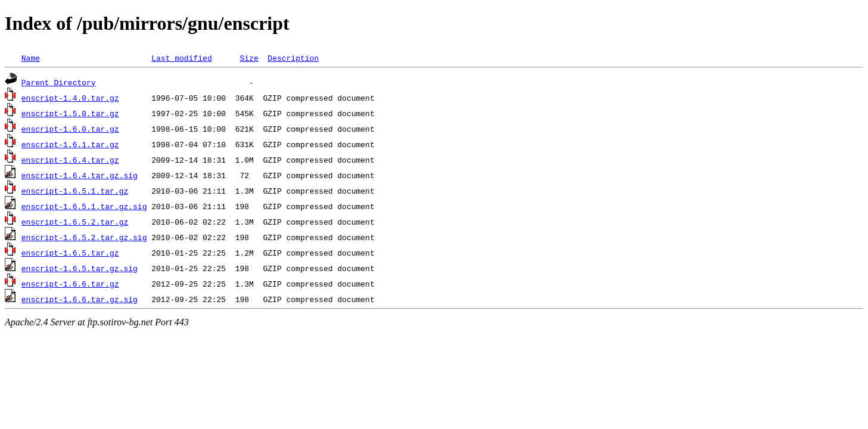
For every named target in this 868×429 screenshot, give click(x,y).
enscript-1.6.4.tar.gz (70, 160)
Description (293, 58)
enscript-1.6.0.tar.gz (70, 129)
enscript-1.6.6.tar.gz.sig (80, 299)
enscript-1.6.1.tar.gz (70, 144)
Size (249, 58)
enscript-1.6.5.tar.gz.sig (80, 268)
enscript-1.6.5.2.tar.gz (75, 222)
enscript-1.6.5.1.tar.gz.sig (84, 206)
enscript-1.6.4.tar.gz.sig (80, 175)
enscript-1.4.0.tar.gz (70, 98)
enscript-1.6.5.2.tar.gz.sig (84, 237)
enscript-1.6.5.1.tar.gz (75, 191)
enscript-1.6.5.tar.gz (70, 253)
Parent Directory (59, 82)
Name (31, 58)
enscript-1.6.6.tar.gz (70, 284)
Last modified (181, 58)
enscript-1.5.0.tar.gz (70, 113)
